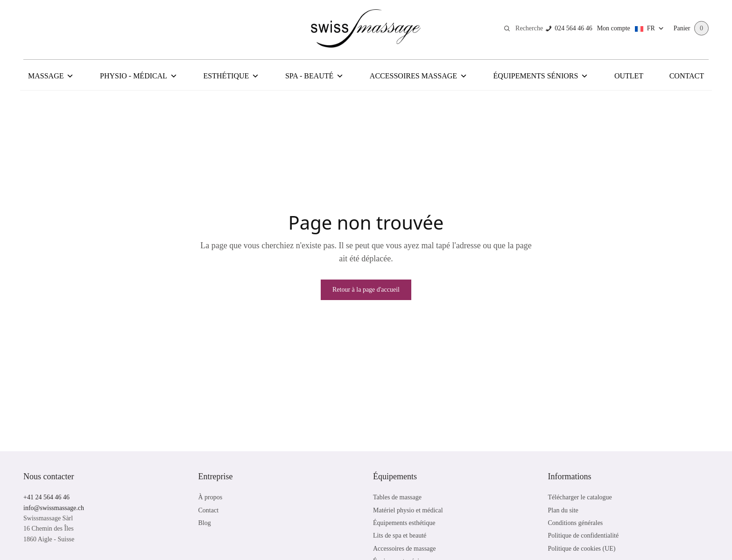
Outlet (629, 76)
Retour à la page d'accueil (366, 290)
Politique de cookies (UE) (582, 549)
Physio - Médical (139, 76)
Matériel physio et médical (408, 510)
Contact (687, 76)
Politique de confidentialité (584, 535)
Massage (51, 76)
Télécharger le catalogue (580, 497)
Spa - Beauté (314, 76)
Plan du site (563, 510)
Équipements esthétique (404, 523)
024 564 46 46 (572, 28)
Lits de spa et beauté (400, 535)
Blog (205, 523)
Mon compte (612, 28)
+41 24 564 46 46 (46, 497)
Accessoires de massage (405, 549)
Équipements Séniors (541, 76)
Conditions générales (576, 523)
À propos (211, 497)
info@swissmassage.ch (54, 508)
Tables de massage (397, 497)
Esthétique (232, 76)
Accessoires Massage (419, 76)
